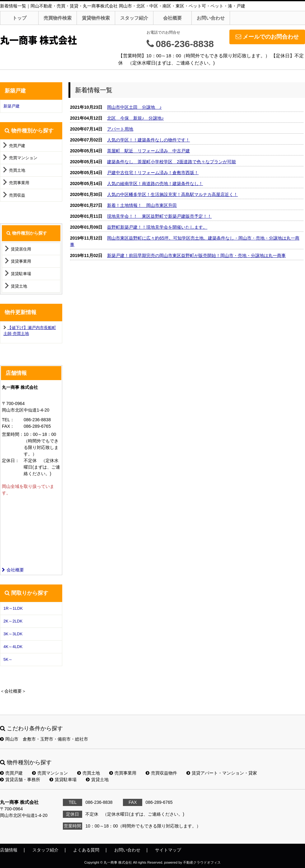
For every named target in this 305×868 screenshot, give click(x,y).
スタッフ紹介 (134, 18)
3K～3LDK (13, 634)
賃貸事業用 (21, 261)
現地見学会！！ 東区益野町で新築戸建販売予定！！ (159, 216)
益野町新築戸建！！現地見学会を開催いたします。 (157, 227)
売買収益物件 (161, 773)
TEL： (8, 420)
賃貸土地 (19, 286)
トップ (19, 18)
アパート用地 (120, 129)
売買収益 (17, 195)
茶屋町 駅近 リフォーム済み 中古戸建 (148, 151)
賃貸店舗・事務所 (20, 780)
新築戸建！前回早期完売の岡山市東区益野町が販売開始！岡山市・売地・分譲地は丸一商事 (196, 255)
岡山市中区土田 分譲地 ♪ (134, 107)
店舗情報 (9, 850)
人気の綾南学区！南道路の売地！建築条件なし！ (155, 184)
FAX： (8, 426)
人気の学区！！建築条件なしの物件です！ (148, 140)
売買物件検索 (58, 18)
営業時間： (13, 434)
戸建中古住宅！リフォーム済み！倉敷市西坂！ (153, 173)
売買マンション (23, 158)
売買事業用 (19, 183)
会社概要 (172, 18)
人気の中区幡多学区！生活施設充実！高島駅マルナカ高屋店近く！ (172, 194)
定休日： (11, 460)
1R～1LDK (13, 608)
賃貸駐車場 (21, 274)
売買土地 (17, 170)
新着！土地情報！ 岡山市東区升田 (142, 205)
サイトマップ (168, 850)
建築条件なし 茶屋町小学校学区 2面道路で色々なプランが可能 (171, 162)
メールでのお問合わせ (267, 37)
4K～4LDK (13, 647)
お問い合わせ (211, 18)
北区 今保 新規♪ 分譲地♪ (135, 118)
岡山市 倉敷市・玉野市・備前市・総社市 (44, 739)
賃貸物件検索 (96, 18)
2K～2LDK (13, 621)
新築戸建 (12, 106)
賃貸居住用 (21, 249)
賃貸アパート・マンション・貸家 (222, 773)
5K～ (8, 659)
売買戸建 (17, 146)
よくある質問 (86, 850)
